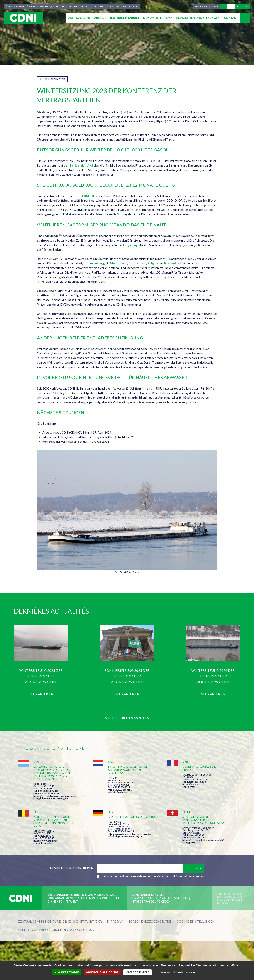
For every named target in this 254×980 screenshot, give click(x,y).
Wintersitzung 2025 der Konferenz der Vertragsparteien (41, 676)
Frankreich (172, 263)
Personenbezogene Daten (151, 922)
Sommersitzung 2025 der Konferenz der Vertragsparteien (127, 676)
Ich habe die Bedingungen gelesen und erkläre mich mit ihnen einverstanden (152, 876)
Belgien (153, 263)
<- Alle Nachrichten (52, 79)
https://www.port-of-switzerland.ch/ (203, 840)
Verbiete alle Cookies (102, 972)
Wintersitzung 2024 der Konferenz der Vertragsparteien (213, 676)
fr (224, 7)
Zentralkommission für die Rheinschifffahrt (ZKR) (60, 922)
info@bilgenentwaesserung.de (51, 798)
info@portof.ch (191, 842)
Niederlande (119, 263)
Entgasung (130, 245)
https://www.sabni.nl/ (120, 790)
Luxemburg (96, 263)
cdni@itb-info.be (43, 843)
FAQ (169, 18)
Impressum (116, 922)
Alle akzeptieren (67, 972)
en (246, 7)
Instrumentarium (124, 18)
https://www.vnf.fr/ (193, 784)
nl (239, 7)
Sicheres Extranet (207, 7)
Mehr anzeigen (41, 694)
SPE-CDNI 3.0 (85, 196)
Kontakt (231, 18)
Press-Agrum (50, 930)
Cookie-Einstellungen (196, 922)
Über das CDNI (79, 18)
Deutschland (137, 263)
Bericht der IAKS (81, 165)
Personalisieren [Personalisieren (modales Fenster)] (137, 972)
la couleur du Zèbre (86, 930)
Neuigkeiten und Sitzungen (198, 18)
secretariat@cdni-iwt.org (230, 901)
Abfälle (100, 18)
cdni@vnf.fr (189, 787)
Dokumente (152, 18)
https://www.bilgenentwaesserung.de (55, 796)
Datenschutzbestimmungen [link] (178, 972)
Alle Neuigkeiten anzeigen (127, 718)
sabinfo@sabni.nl (118, 792)
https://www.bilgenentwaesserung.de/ (130, 834)
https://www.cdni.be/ (45, 841)
